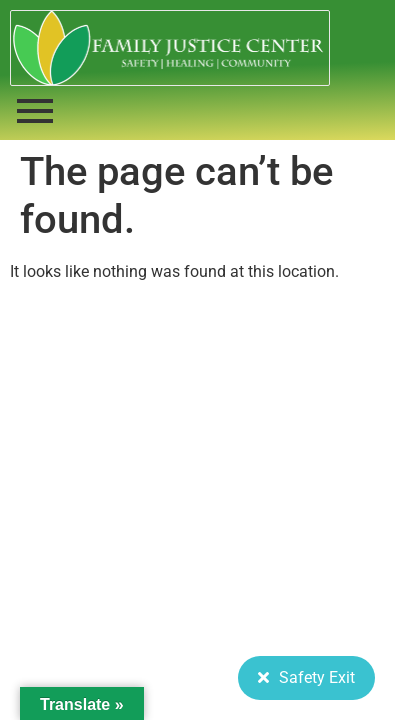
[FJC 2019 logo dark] (170, 48)
